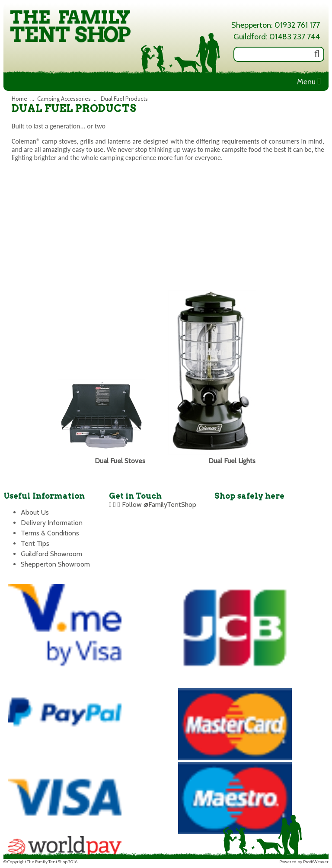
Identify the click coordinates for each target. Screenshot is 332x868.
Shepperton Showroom (55, 564)
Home (19, 99)
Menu (309, 82)
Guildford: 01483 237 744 (277, 37)
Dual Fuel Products (124, 99)
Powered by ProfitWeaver (304, 862)
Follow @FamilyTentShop (159, 504)
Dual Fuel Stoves (120, 461)
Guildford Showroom (51, 554)
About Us (35, 512)
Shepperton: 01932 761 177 (276, 25)
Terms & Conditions (50, 533)
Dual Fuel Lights (232, 461)
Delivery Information (52, 523)
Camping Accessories (64, 99)
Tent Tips (35, 543)
